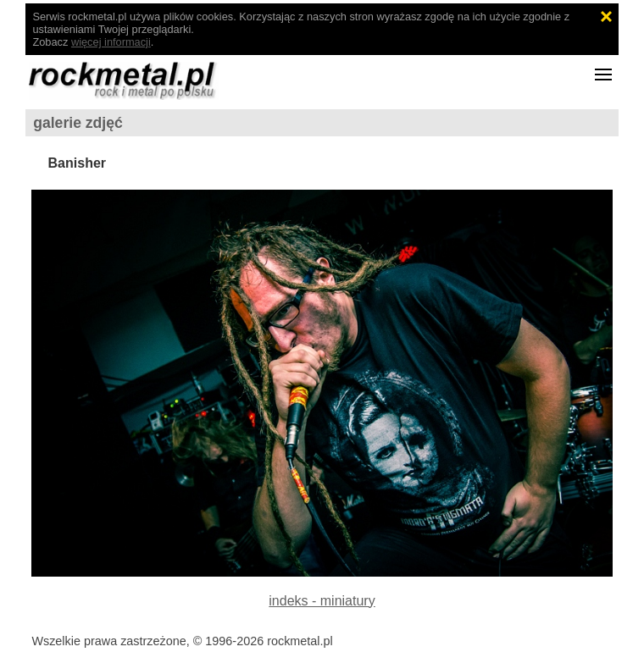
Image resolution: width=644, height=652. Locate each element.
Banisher (77, 163)
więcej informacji (111, 42)
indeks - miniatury (322, 601)
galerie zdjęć (78, 123)
